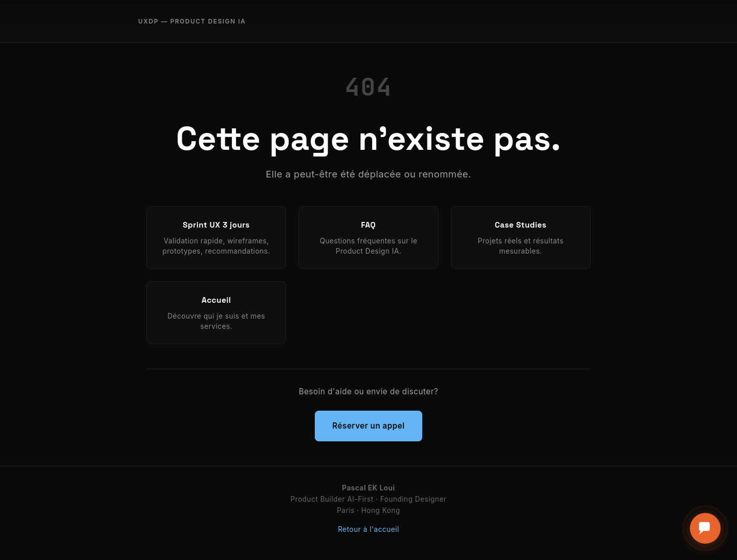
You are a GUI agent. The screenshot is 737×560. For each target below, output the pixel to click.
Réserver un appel (368, 426)
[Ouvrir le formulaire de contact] (705, 528)
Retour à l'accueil (368, 529)
